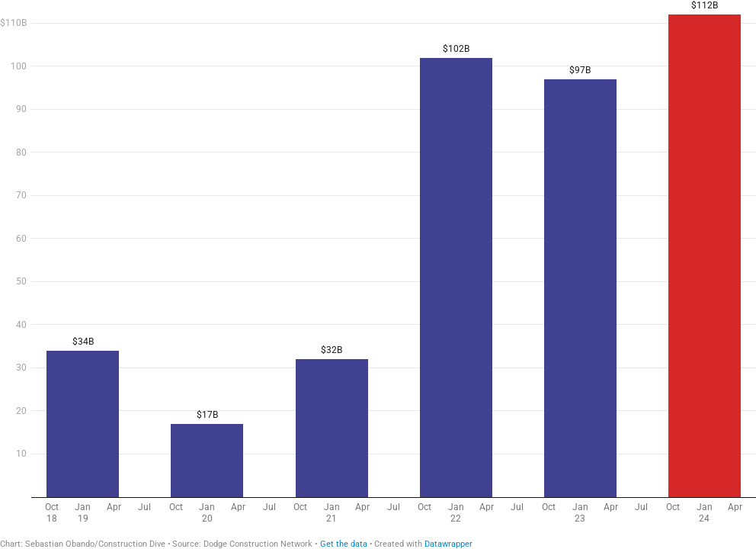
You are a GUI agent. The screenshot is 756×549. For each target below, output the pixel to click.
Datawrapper (448, 544)
